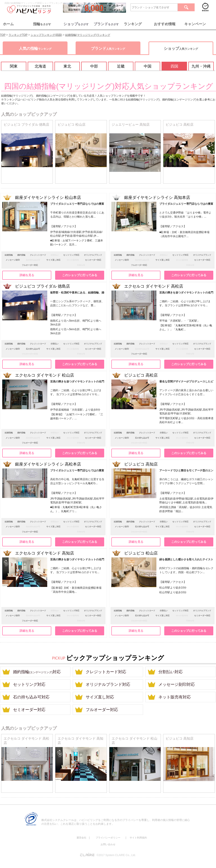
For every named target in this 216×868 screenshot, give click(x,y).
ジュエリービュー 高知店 (131, 125)
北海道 (40, 66)
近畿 (121, 66)
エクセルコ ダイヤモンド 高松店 (26, 741)
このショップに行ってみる (80, 275)
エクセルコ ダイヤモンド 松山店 (134, 741)
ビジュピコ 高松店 (180, 125)
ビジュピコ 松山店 (72, 125)
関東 (14, 66)
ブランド (108, 49)
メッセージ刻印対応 (177, 684)
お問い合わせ (108, 844)
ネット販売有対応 (175, 697)
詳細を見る (27, 275)
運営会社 (81, 838)
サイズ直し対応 (100, 697)
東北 (67, 66)
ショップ (181, 49)
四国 (174, 66)
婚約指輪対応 (37, 672)
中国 (148, 66)
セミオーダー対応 (29, 710)
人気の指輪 (35, 49)
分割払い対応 (171, 672)
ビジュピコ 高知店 (180, 738)
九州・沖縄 (201, 66)
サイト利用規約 (138, 838)
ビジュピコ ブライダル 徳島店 (26, 125)
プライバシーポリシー (108, 838)
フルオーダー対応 (102, 710)
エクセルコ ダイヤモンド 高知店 (80, 741)
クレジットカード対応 (106, 672)
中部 (94, 66)
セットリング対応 (29, 684)
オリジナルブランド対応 (108, 684)
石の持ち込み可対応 (31, 697)
